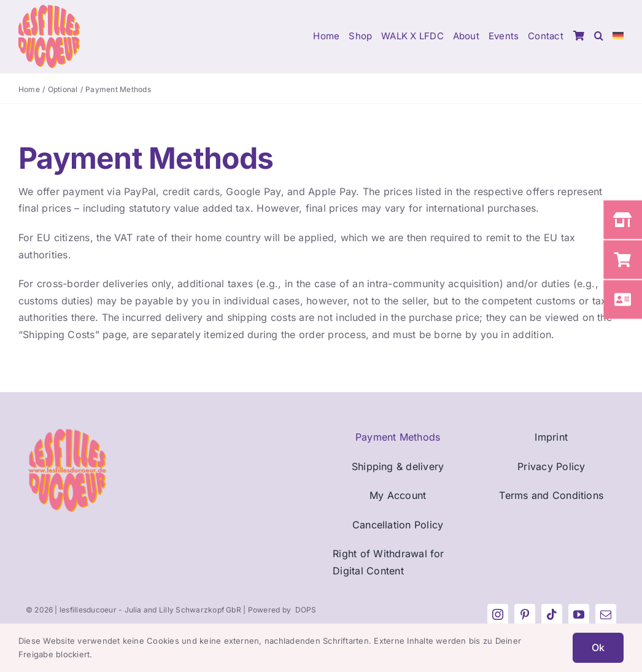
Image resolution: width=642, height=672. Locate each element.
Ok (598, 647)
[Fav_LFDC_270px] (67, 434)
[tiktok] (552, 614)
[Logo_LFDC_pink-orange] (49, 10)
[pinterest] (525, 614)
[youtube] (579, 614)
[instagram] (498, 614)
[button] (599, 37)
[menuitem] (618, 37)
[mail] (606, 614)
